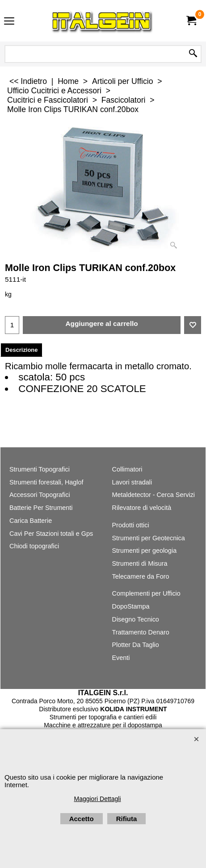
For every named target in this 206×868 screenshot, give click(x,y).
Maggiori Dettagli (97, 799)
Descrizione (21, 350)
